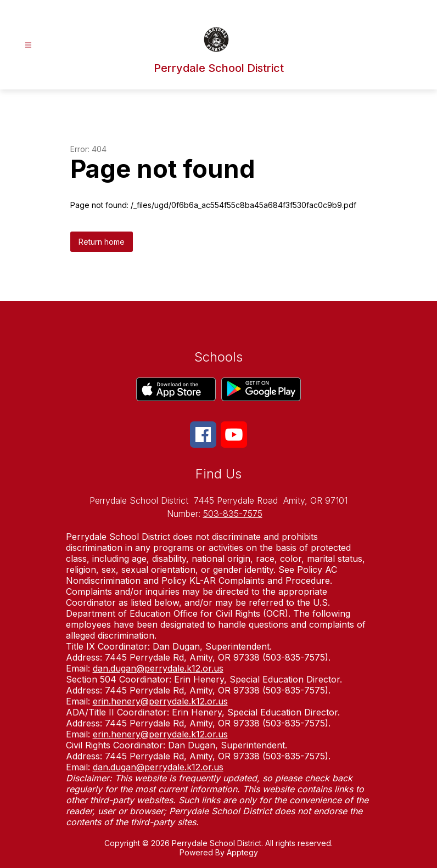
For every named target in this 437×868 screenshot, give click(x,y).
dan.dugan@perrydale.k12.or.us (158, 668)
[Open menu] (28, 45)
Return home (102, 242)
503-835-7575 (233, 514)
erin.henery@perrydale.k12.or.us (160, 701)
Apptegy (242, 852)
